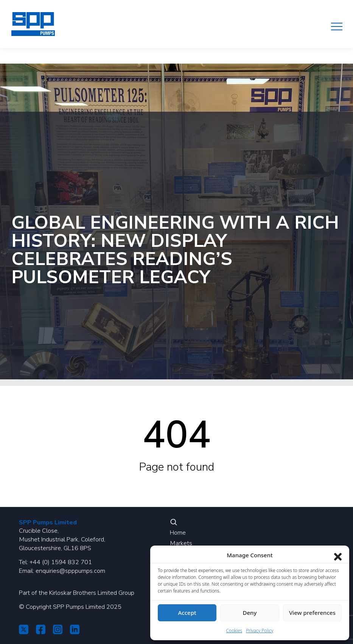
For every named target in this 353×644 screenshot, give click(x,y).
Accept (187, 613)
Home (178, 533)
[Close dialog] (338, 555)
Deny (250, 613)
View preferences (312, 613)
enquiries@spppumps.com (70, 571)
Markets (181, 543)
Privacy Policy (260, 631)
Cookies (234, 631)
